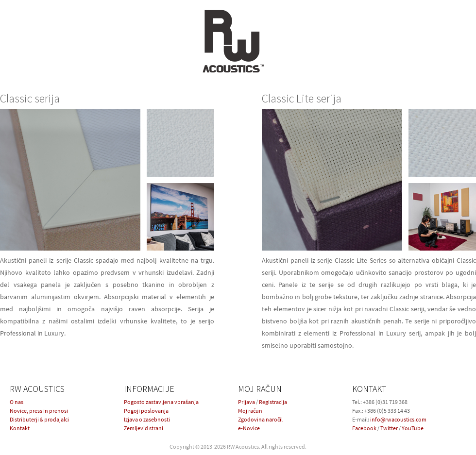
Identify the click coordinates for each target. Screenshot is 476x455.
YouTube (413, 428)
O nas (17, 402)
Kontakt (20, 428)
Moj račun (250, 411)
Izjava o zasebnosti (147, 419)
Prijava (246, 402)
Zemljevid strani (144, 428)
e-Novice (249, 428)
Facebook (364, 428)
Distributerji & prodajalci (39, 419)
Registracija (273, 402)
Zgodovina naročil (260, 419)
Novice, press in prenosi (39, 411)
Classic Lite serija (302, 98)
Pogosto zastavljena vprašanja (161, 402)
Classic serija (30, 98)
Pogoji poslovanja (146, 411)
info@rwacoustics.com (398, 419)
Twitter (389, 428)
